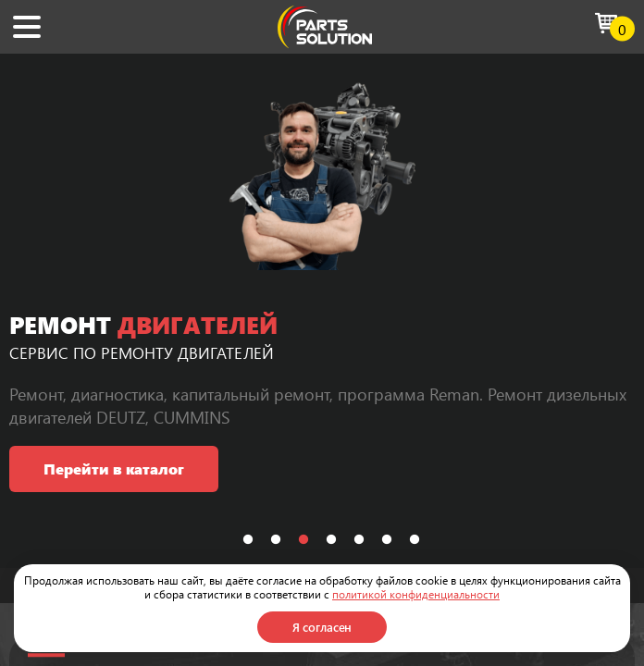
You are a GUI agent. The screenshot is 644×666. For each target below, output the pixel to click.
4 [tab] (331, 540)
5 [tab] (359, 540)
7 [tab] (415, 540)
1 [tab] (248, 540)
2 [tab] (276, 540)
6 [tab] (387, 540)
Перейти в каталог (114, 469)
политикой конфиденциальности (416, 594)
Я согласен (322, 627)
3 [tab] (303, 540)
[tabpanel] (322, 311)
